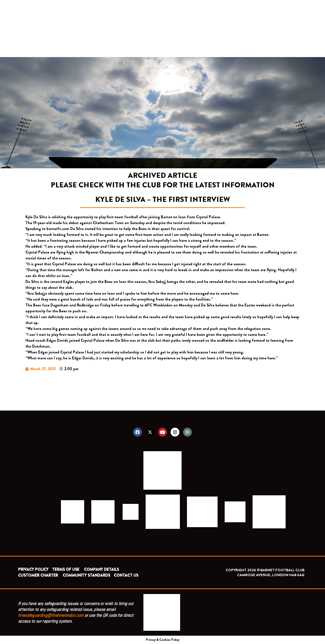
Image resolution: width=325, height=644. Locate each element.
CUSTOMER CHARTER (38, 575)
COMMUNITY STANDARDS (86, 575)
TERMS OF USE (66, 569)
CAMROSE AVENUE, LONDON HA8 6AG (271, 575)
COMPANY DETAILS (101, 569)
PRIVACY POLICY (33, 569)
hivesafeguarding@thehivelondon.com (51, 615)
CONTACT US (126, 575)
